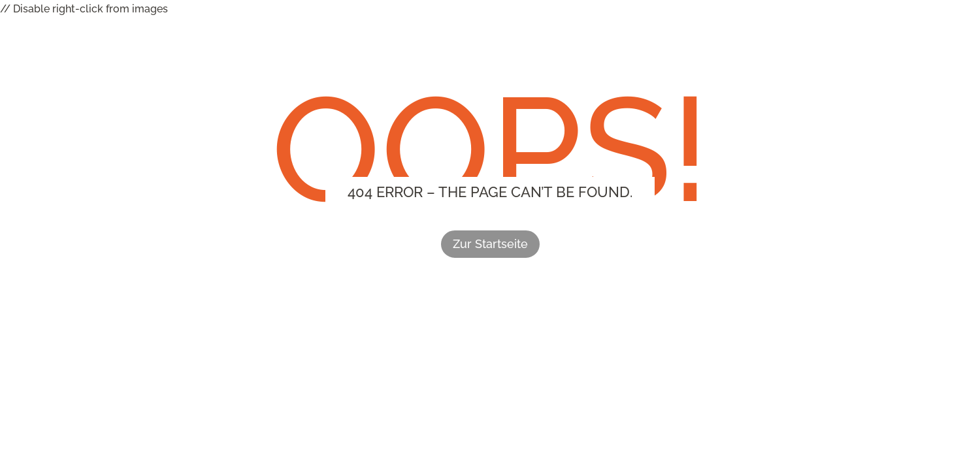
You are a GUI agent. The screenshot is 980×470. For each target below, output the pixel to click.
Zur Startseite (490, 244)
